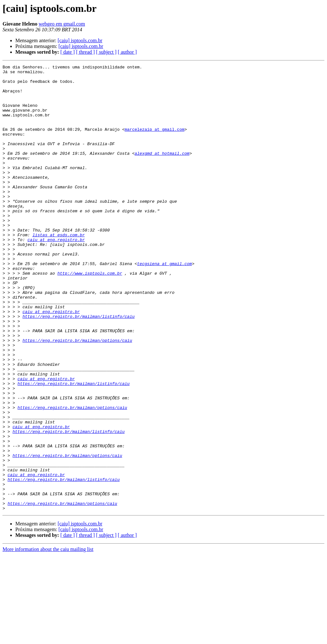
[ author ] (127, 52)
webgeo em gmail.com (62, 24)
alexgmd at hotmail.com (162, 171)
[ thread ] (85, 52)
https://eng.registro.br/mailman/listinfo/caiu (78, 367)
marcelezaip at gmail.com (154, 143)
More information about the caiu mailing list (48, 638)
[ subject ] (106, 52)
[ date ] (68, 52)
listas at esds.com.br (59, 269)
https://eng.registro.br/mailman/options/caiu (77, 396)
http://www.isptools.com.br (90, 315)
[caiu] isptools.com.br (80, 40)
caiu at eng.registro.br (56, 275)
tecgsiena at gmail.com (164, 304)
